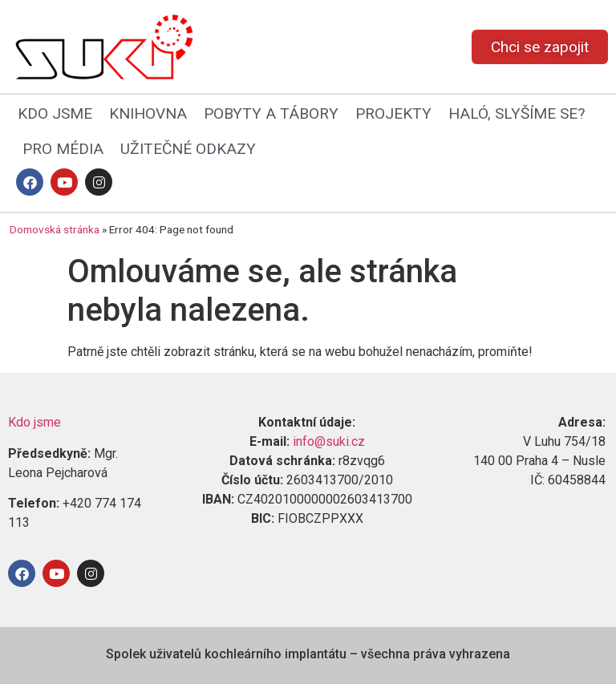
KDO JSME (55, 113)
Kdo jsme (34, 422)
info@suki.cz (329, 441)
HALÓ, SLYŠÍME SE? (517, 113)
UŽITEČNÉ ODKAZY (188, 149)
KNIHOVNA (148, 113)
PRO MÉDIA (63, 149)
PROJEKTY (393, 113)
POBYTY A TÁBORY (271, 113)
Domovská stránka (55, 229)
